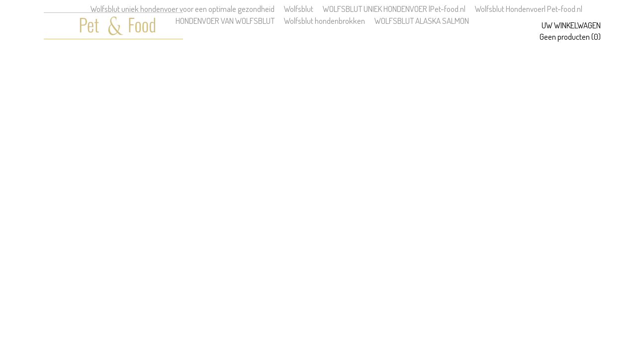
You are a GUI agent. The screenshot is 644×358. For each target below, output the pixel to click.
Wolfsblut (299, 9)
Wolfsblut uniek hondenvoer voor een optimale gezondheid (183, 9)
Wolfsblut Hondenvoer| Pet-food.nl (529, 9)
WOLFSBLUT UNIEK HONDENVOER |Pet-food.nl (394, 9)
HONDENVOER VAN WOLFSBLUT (225, 21)
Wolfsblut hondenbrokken (324, 21)
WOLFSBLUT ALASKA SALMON (422, 21)
